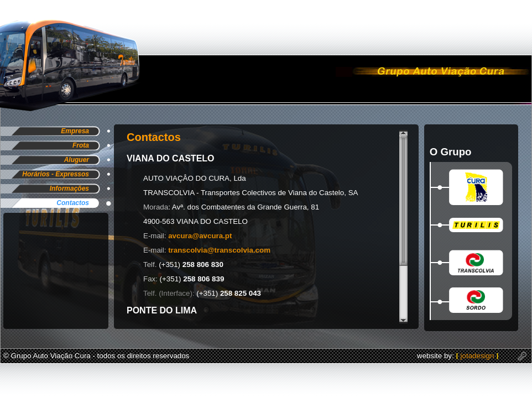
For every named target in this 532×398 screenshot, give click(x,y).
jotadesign (478, 356)
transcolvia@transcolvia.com (219, 250)
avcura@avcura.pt (200, 236)
